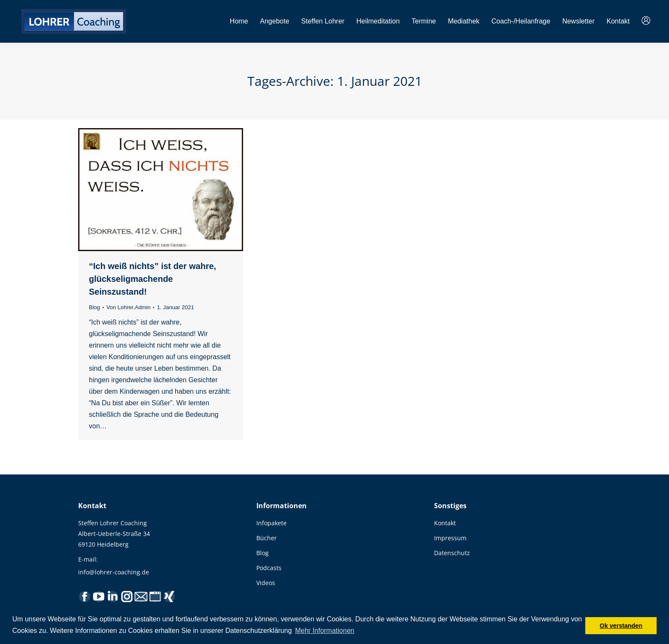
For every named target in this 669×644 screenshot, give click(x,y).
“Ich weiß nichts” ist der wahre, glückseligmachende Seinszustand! (153, 279)
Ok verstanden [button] (621, 626)
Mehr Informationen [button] (325, 631)
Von (128, 307)
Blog (94, 307)
